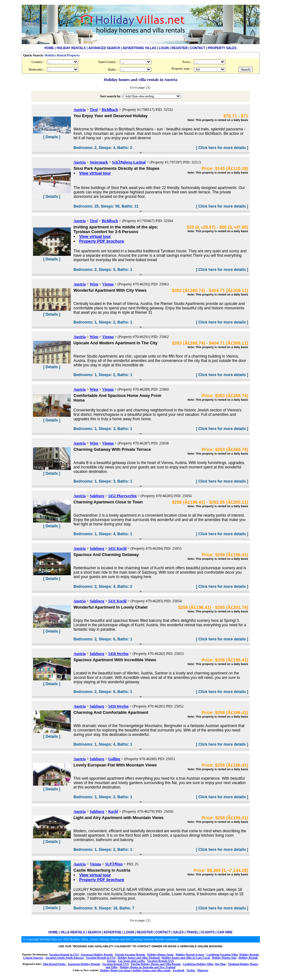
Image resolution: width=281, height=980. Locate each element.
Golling (114, 759)
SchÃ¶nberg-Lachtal (129, 162)
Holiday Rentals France (190, 954)
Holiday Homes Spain (160, 954)
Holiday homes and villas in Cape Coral (186, 958)
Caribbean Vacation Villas (222, 954)
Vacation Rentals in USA (64, 954)
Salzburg (97, 496)
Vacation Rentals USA (160, 961)
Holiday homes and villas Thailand (139, 958)
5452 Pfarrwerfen (122, 496)
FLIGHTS (208, 932)
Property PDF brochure (102, 241)
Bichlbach (110, 110)
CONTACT (198, 48)
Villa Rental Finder (54, 964)
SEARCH (94, 932)
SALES (178, 932)
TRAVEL (192, 932)
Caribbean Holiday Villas (198, 964)
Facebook (179, 970)
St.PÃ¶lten (114, 864)
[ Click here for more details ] (222, 148)
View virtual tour (95, 173)
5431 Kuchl (117, 548)
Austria (80, 110)
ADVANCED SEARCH (104, 48)
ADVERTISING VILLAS (140, 48)
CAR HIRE (225, 932)
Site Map (220, 964)
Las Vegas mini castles (132, 961)
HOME (49, 48)
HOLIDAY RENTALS (71, 48)
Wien (94, 284)
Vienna (108, 284)
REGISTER (180, 48)
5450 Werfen (118, 654)
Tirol (94, 110)
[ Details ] (52, 137)
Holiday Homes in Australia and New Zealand (148, 967)
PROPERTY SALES (222, 48)
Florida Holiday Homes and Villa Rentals (156, 964)
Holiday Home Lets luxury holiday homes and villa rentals (135, 970)
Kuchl (113, 811)
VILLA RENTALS (73, 932)
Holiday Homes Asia (224, 958)
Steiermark (99, 162)
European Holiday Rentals (97, 954)
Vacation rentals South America (65, 958)
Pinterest (203, 970)
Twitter (191, 970)
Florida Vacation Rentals (130, 954)
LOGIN (164, 48)
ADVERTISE (112, 932)
